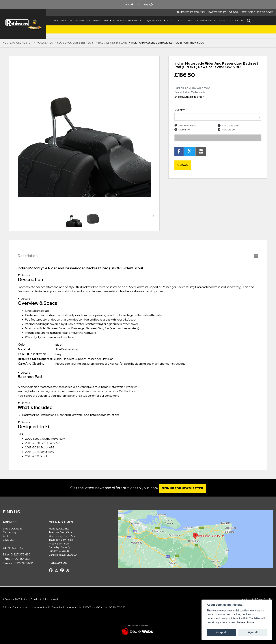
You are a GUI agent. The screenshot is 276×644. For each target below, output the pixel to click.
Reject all (253, 632)
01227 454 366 (21, 559)
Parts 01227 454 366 (223, 12)
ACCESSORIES (82, 21)
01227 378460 (23, 563)
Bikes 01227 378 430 (191, 12)
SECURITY (232, 21)
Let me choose (246, 623)
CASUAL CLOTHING (101, 21)
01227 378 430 (21, 554)
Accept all (221, 632)
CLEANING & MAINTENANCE (126, 21)
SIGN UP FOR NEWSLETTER (185, 488)
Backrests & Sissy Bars (113, 43)
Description (28, 256)
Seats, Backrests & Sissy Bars (75, 43)
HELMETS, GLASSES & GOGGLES (182, 21)
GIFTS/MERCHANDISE (153, 21)
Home (56, 21)
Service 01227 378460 (257, 12)
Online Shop (67, 21)
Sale (242, 21)
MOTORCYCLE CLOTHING (211, 21)
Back (183, 165)
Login (149, 4)
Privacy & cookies (265, 599)
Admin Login (248, 599)
